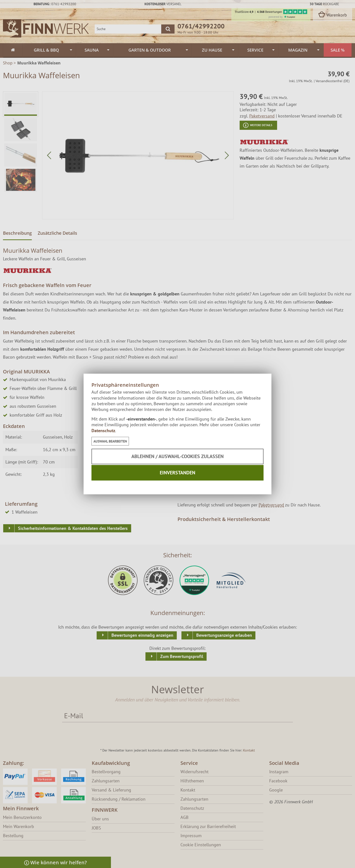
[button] (110, 441)
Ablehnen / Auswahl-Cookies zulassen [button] (177, 456)
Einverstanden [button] (177, 473)
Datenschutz (103, 431)
